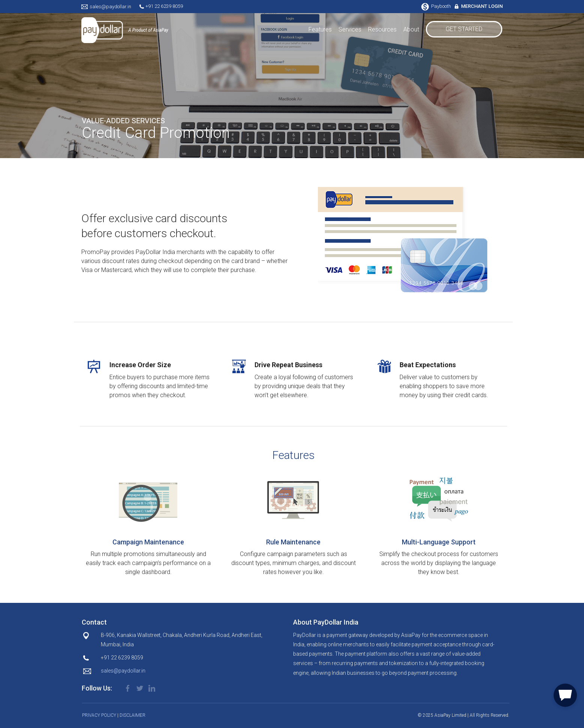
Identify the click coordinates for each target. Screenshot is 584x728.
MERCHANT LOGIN (482, 6)
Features (320, 29)
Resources (382, 29)
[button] (565, 694)
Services (350, 29)
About (411, 29)
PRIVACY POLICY (99, 715)
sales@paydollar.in (110, 7)
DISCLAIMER (133, 715)
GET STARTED (464, 29)
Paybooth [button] (437, 6)
